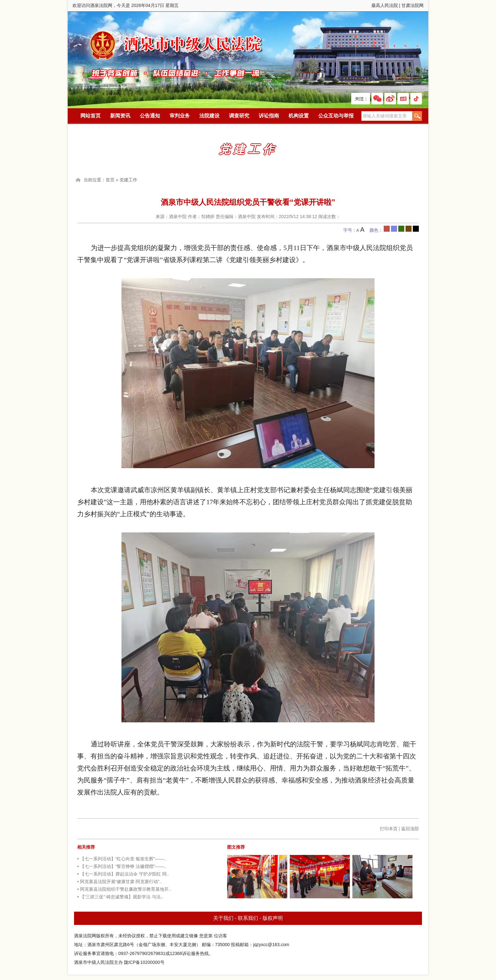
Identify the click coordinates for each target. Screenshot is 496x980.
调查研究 (239, 116)
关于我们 (223, 918)
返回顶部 (410, 829)
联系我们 (248, 918)
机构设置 (299, 116)
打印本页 (389, 829)
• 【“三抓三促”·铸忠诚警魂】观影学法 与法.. (120, 897)
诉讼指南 (269, 116)
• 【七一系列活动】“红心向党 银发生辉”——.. (122, 859)
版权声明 (273, 918)
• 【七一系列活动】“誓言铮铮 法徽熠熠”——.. (122, 866)
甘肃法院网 (412, 5)
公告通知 (150, 116)
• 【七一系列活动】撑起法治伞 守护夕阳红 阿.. (123, 874)
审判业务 (180, 116)
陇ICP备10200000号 (144, 962)
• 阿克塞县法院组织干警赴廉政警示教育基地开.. (124, 889)
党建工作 (128, 180)
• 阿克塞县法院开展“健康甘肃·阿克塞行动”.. (120, 882)
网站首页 (90, 116)
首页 (110, 180)
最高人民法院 (385, 5)
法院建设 (209, 116)
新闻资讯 (120, 116)
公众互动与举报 (336, 116)
